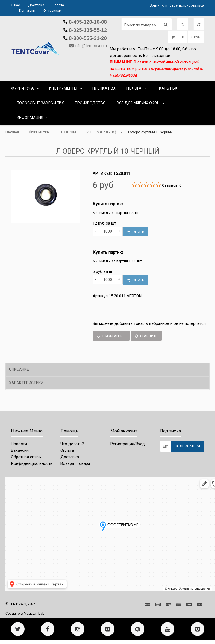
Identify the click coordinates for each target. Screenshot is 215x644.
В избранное (111, 336)
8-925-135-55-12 (87, 30)
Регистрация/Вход (128, 444)
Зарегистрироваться (187, 5)
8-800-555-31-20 (87, 38)
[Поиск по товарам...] (147, 24)
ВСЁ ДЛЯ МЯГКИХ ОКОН (138, 103)
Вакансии (20, 450)
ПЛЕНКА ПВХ (104, 88)
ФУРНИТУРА (22, 88)
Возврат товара (75, 463)
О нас (15, 5)
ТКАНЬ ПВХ (167, 88)
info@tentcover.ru (91, 46)
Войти (155, 5)
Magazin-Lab (34, 613)
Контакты (27, 10)
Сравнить (146, 336)
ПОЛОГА (134, 88)
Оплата (58, 5)
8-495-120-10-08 (87, 22)
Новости (19, 444)
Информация (30, 118)
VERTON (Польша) (101, 132)
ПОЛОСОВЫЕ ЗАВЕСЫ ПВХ (40, 103)
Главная (12, 132)
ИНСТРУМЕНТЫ (63, 88)
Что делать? (72, 444)
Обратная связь (26, 457)
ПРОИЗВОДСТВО (90, 103)
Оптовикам (52, 10)
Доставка (36, 5)
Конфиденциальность (32, 463)
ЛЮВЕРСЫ (68, 132)
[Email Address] (165, 446)
